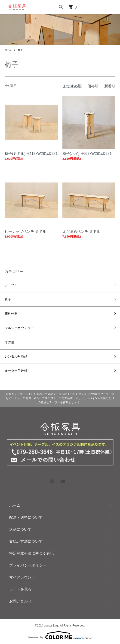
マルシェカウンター (19, 328)
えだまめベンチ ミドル (81, 231)
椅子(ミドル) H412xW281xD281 (31, 154)
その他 (9, 342)
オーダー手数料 (16, 371)
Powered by (60, 635)
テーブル (11, 285)
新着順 (110, 86)
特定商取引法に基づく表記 (31, 553)
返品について (20, 529)
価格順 (93, 86)
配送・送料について (26, 517)
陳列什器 (11, 314)
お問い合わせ (20, 601)
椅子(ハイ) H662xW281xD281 (87, 154)
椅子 (20, 50)
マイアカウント (22, 577)
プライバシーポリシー (28, 565)
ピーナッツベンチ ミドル (25, 231)
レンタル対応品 (16, 356)
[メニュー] (113, 7)
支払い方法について (26, 541)
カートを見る (20, 589)
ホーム (8, 50)
